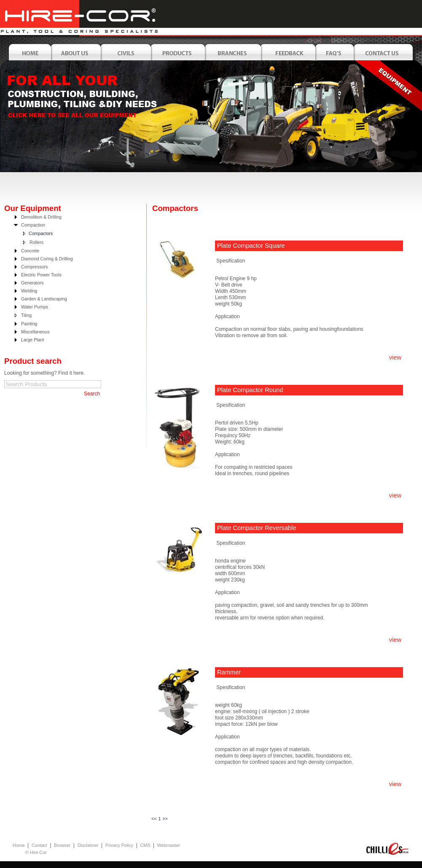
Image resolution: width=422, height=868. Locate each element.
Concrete (30, 251)
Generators (32, 283)
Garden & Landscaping (44, 299)
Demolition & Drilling (41, 217)
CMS (145, 845)
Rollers (36, 242)
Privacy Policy (119, 845)
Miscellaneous (35, 332)
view (395, 357)
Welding (29, 291)
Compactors (41, 233)
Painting (29, 324)
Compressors (34, 267)
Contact (39, 845)
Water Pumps (35, 307)
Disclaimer (88, 845)
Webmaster (169, 845)
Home (19, 845)
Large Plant (33, 340)
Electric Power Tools (41, 275)
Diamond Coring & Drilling (47, 259)
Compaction (33, 225)
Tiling (26, 315)
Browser (62, 845)
